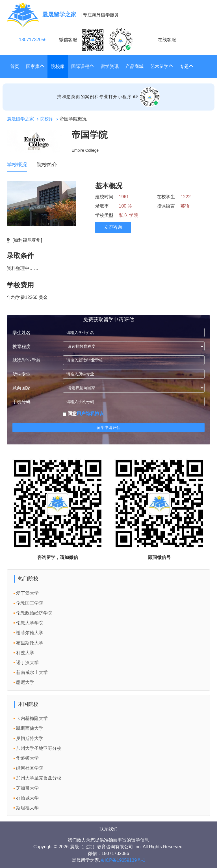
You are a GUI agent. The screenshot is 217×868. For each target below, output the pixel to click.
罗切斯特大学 (30, 738)
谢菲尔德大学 (30, 633)
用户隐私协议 (90, 414)
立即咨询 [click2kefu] (113, 227)
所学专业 (21, 374)
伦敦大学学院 (30, 623)
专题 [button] (186, 66)
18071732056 (33, 40)
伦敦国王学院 (30, 603)
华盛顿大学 (27, 758)
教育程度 (21, 346)
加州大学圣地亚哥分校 (39, 748)
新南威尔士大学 (32, 672)
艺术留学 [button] (162, 66)
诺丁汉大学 (27, 663)
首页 (15, 66)
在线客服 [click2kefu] (167, 40)
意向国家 (21, 388)
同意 (83, 414)
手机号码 (21, 402)
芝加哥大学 (27, 788)
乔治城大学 (27, 798)
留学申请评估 (108, 428)
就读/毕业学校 (27, 360)
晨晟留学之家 (20, 119)
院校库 (58, 66)
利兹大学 (25, 653)
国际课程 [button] (83, 66)
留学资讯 (110, 66)
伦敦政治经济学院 (34, 613)
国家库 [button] (35, 66)
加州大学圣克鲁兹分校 (39, 778)
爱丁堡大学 (27, 593)
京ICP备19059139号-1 (123, 860)
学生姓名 (21, 333)
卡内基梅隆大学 (32, 718)
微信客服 (96, 40)
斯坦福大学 (27, 808)
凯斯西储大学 (30, 728)
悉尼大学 (25, 682)
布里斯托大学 (30, 643)
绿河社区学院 (30, 768)
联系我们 (108, 829)
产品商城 (134, 66)
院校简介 (47, 165)
